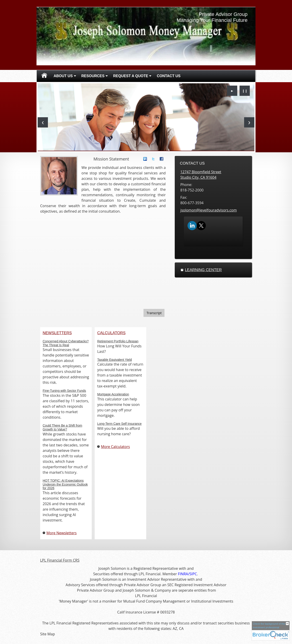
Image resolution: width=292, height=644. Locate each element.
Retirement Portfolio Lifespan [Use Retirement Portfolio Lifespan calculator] (118, 341)
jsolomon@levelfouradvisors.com (208, 210)
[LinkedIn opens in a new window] (192, 225)
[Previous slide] (43, 122)
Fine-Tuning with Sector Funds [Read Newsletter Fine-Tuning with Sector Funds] (64, 391)
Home (44, 76)
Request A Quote (131, 76)
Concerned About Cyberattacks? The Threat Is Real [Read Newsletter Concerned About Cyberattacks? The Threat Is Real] (66, 343)
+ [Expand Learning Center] (182, 270)
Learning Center (203, 270)
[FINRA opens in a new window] (183, 574)
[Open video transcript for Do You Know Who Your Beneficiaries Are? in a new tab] (154, 313)
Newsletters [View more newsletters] (57, 333)
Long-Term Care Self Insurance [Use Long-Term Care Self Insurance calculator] (119, 424)
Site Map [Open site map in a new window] (48, 634)
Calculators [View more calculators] (111, 333)
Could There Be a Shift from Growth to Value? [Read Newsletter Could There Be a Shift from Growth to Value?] (62, 427)
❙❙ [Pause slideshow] (245, 91)
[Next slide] (249, 122)
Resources (93, 76)
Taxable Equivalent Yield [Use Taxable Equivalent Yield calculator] (115, 360)
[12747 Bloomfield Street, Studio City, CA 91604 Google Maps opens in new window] (201, 175)
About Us (63, 76)
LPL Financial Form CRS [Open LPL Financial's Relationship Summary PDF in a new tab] (60, 560)
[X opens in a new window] (201, 225)
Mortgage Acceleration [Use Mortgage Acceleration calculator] (113, 394)
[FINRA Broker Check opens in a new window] (271, 631)
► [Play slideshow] (232, 91)
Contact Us (169, 76)
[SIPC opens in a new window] (193, 574)
